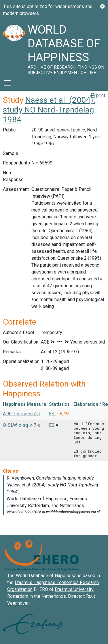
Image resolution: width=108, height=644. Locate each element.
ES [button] (52, 414)
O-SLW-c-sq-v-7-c (22, 425)
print (98, 95)
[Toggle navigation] (7, 83)
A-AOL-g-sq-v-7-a (21, 414)
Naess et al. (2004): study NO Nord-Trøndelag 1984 (49, 110)
